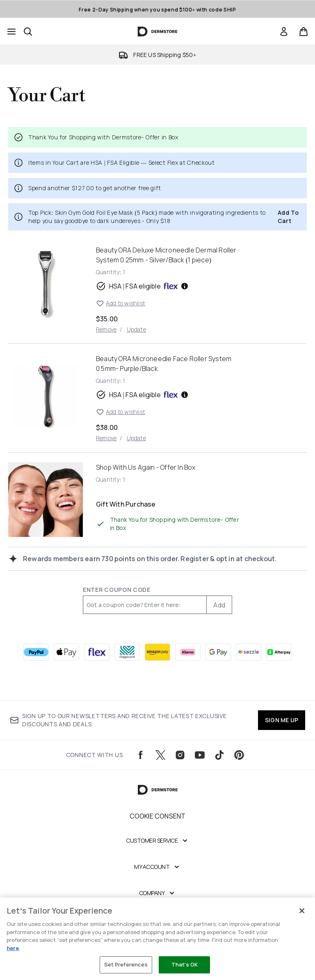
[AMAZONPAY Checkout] (157, 652)
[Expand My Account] (157, 867)
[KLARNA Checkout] (188, 652)
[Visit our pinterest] (239, 755)
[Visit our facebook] (141, 755)
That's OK (185, 964)
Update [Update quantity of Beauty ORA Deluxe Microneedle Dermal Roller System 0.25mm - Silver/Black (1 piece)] (136, 329)
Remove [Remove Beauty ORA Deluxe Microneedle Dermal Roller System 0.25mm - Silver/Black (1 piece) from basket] (106, 329)
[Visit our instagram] (180, 755)
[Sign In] (284, 32)
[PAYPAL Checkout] (36, 652)
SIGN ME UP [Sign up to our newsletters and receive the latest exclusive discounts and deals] (282, 720)
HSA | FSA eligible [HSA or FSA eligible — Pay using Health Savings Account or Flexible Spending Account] (142, 286)
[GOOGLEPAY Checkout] (218, 652)
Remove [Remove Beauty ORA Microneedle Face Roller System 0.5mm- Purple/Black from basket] (106, 438)
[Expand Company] (158, 893)
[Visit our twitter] (160, 755)
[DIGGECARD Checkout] (127, 652)
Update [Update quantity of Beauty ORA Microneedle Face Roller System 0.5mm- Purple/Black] (136, 438)
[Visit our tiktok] (219, 755)
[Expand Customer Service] (157, 841)
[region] (157, 939)
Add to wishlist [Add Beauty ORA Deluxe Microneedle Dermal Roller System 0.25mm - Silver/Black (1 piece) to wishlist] (121, 303)
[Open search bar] (28, 32)
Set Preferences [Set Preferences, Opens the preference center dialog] (126, 964)
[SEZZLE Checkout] (249, 652)
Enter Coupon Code (117, 590)
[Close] (302, 911)
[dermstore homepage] (158, 32)
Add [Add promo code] (219, 605)
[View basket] (304, 32)
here (13, 948)
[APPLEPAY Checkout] (66, 652)
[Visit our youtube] (200, 755)
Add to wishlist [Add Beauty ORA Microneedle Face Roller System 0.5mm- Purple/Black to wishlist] (121, 412)
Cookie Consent (158, 816)
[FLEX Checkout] (97, 652)
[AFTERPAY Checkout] (279, 652)
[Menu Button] (11, 32)
